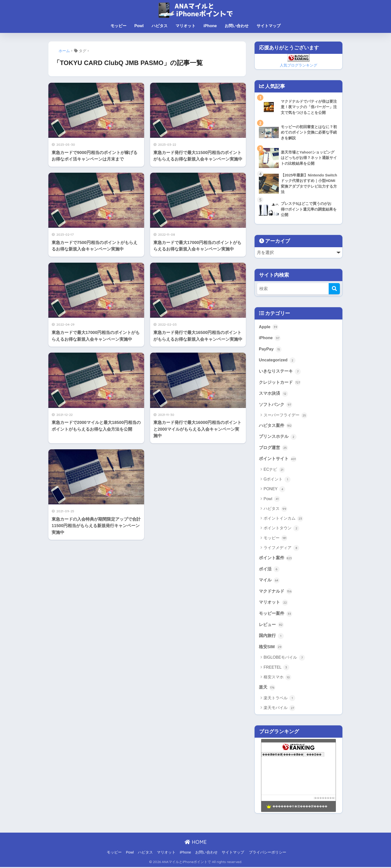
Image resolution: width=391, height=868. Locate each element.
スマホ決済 (273, 394)
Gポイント (277, 480)
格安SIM (271, 648)
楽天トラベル (279, 699)
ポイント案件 (276, 559)
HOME (196, 843)
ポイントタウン (281, 529)
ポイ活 (269, 570)
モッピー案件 (276, 614)
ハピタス (160, 26)
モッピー (118, 26)
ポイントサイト (278, 460)
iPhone (210, 26)
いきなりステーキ (280, 372)
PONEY (274, 490)
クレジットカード (280, 383)
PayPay (270, 349)
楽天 (267, 688)
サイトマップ (269, 26)
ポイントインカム (283, 519)
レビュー (271, 626)
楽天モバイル (279, 709)
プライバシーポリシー (268, 853)
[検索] (334, 289)
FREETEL (276, 668)
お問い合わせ (237, 26)
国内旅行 (271, 637)
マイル (269, 581)
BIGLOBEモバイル (284, 658)
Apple (269, 327)
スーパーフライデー (285, 416)
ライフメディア (281, 549)
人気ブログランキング (298, 65)
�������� (324, 799)
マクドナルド (276, 592)
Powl (139, 26)
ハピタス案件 (276, 426)
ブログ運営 (273, 448)
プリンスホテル (278, 437)
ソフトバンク (276, 405)
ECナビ (274, 470)
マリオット (186, 26)
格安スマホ (277, 678)
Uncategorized (277, 361)
